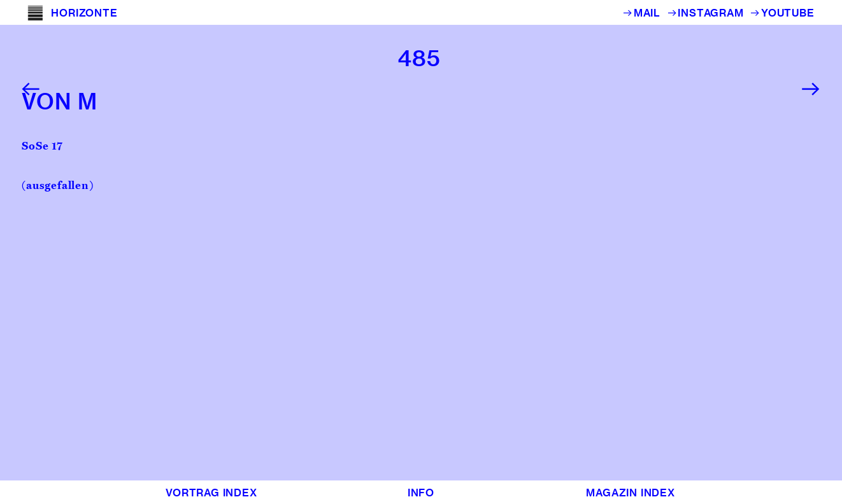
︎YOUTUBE (782, 13)
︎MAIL (645, 13)
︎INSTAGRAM (709, 13)
